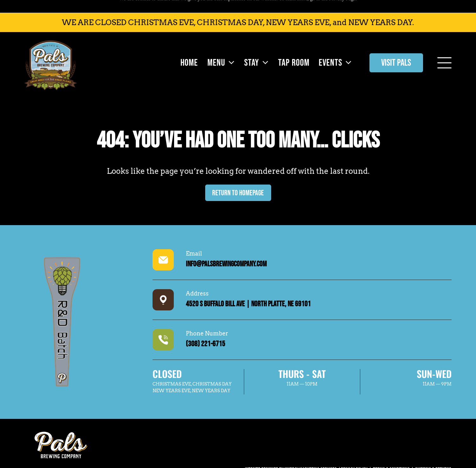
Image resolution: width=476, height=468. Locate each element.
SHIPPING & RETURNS (433, 454)
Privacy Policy (354, 454)
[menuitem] (188, 50)
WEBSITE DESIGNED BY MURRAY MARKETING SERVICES (291, 454)
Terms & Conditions (391, 454)
